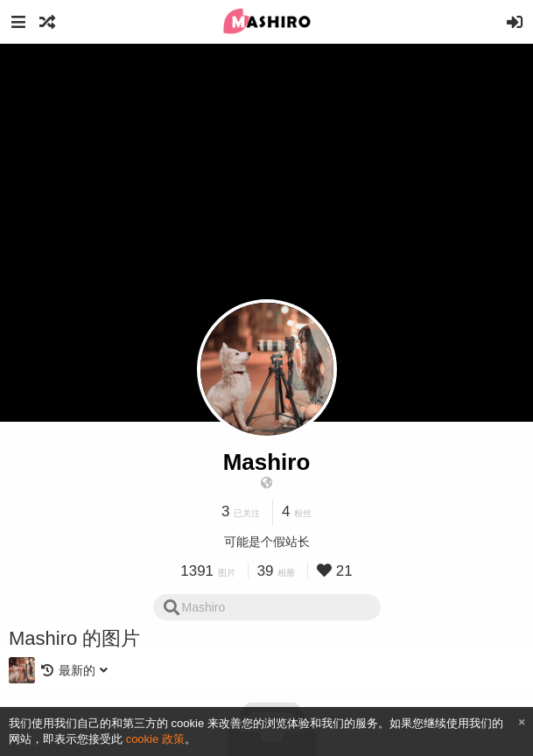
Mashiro (267, 462)
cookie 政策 (155, 739)
